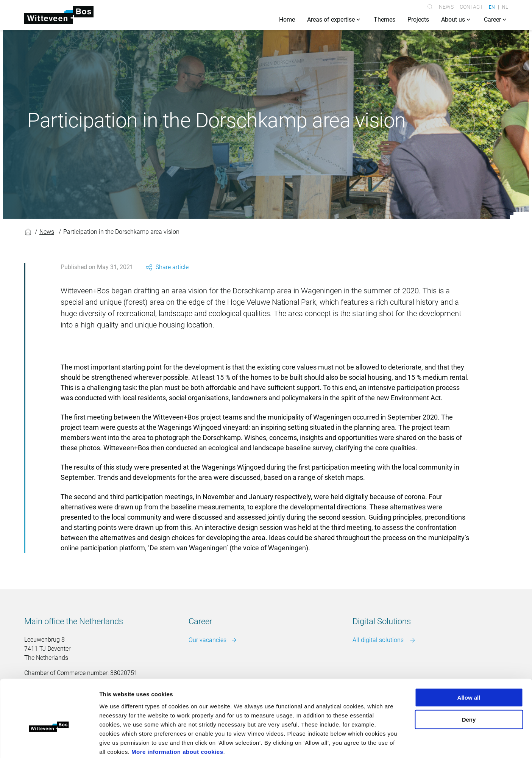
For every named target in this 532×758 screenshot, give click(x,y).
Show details (397, 743)
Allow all (469, 658)
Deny (469, 680)
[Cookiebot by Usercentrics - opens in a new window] (49, 743)
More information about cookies (177, 712)
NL (505, 7)
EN (492, 7)
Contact (471, 7)
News (446, 7)
